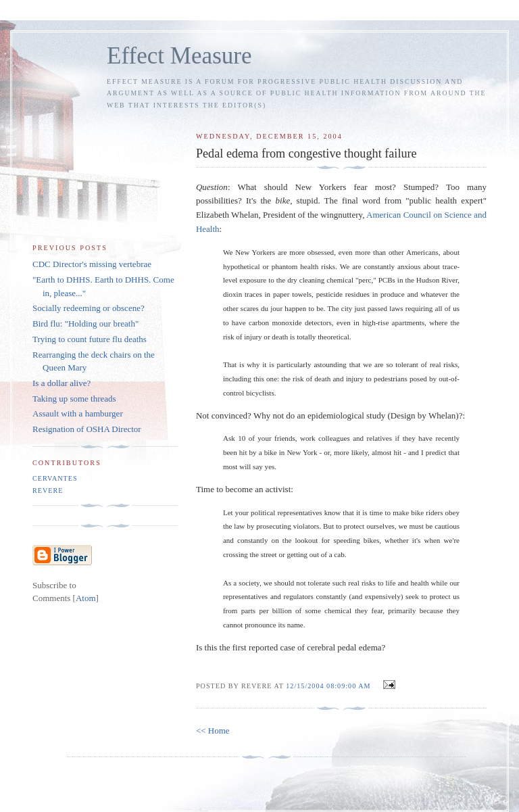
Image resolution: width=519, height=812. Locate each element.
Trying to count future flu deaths (90, 339)
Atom (86, 598)
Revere (48, 491)
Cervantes (55, 478)
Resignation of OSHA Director (87, 429)
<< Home (213, 731)
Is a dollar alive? (61, 383)
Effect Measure (179, 56)
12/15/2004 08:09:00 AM (329, 686)
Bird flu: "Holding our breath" (85, 324)
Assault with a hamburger (78, 413)
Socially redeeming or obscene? (89, 308)
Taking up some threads (74, 399)
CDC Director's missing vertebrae (92, 264)
